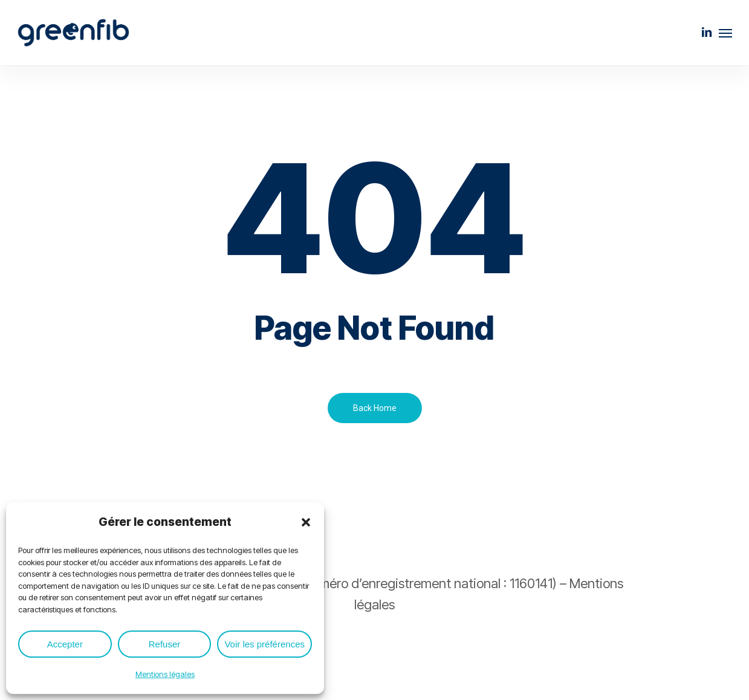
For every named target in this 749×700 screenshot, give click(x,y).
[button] (306, 522)
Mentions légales (165, 674)
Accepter (65, 644)
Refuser (165, 644)
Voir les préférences (264, 644)
